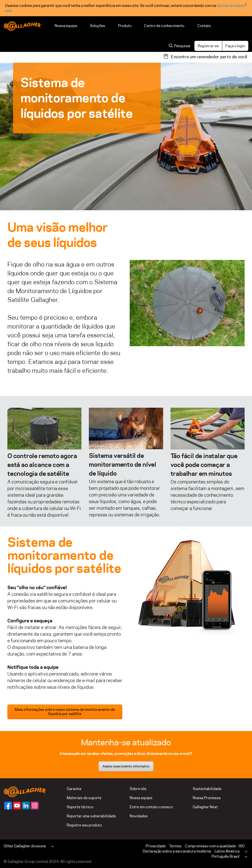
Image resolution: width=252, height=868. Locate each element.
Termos (175, 846)
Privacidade (156, 846)
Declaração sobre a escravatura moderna (177, 851)
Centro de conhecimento (164, 26)
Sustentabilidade (207, 789)
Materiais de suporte (84, 798)
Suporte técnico (80, 807)
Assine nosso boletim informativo (126, 766)
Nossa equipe (66, 26)
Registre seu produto (84, 825)
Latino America (227, 851)
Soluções (98, 26)
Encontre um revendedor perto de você (209, 57)
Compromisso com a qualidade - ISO (215, 846)
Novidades (139, 816)
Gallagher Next (205, 807)
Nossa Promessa (207, 798)
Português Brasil (226, 856)
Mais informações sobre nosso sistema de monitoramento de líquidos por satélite (65, 712)
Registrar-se (208, 46)
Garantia (74, 789)
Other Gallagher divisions (25, 846)
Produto (125, 26)
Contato (204, 26)
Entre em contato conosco (151, 807)
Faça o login (235, 46)
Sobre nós (138, 789)
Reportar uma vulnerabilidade (91, 816)
